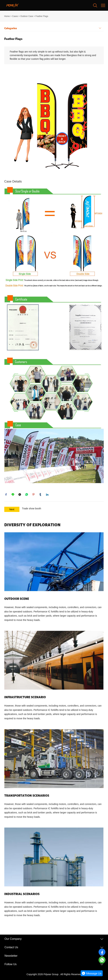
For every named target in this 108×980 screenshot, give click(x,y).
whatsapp (27, 494)
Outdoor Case (27, 16)
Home (7, 16)
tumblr (40, 494)
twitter (20, 494)
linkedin (47, 494)
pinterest (33, 494)
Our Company (13, 939)
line (13, 494)
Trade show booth (32, 508)
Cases (15, 16)
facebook (6, 494)
